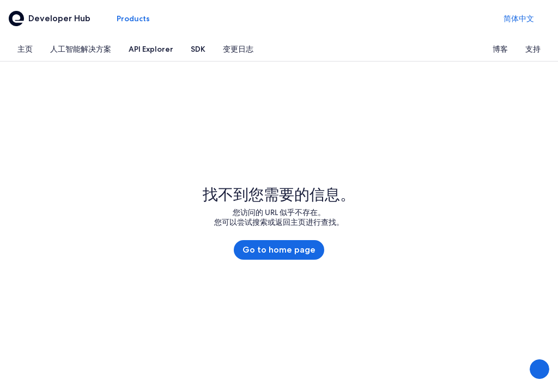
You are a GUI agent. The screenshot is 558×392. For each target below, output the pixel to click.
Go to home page (279, 250)
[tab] (25, 49)
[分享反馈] (539, 369)
